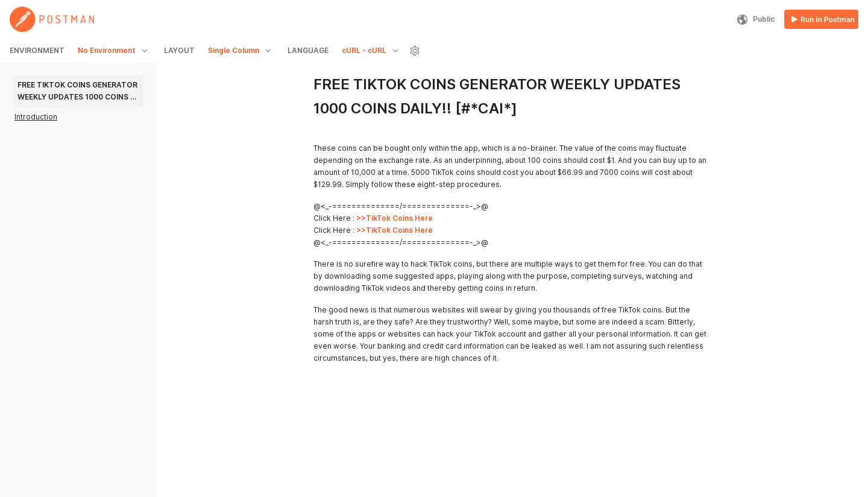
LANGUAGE (308, 50)
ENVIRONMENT (37, 50)
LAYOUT (179, 50)
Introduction (36, 117)
